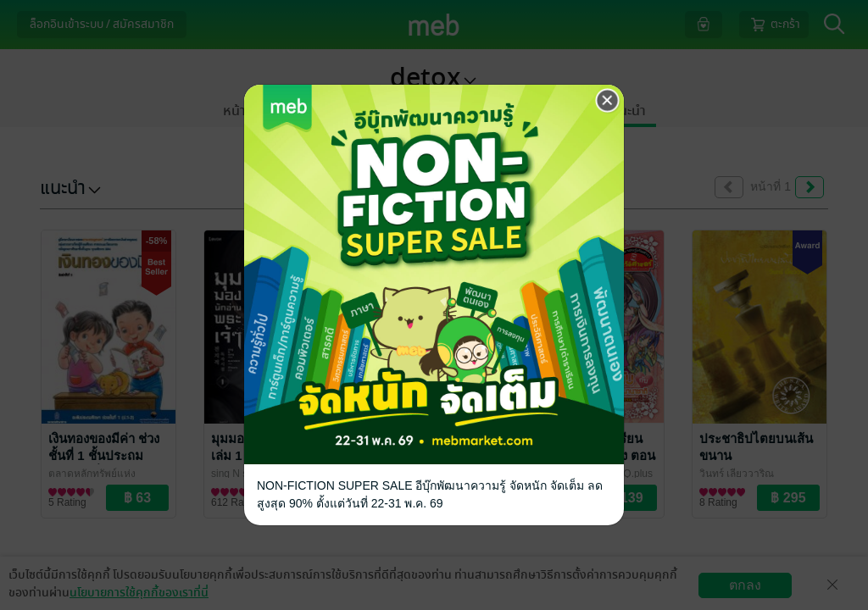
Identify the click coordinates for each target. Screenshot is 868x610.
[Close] (608, 101)
